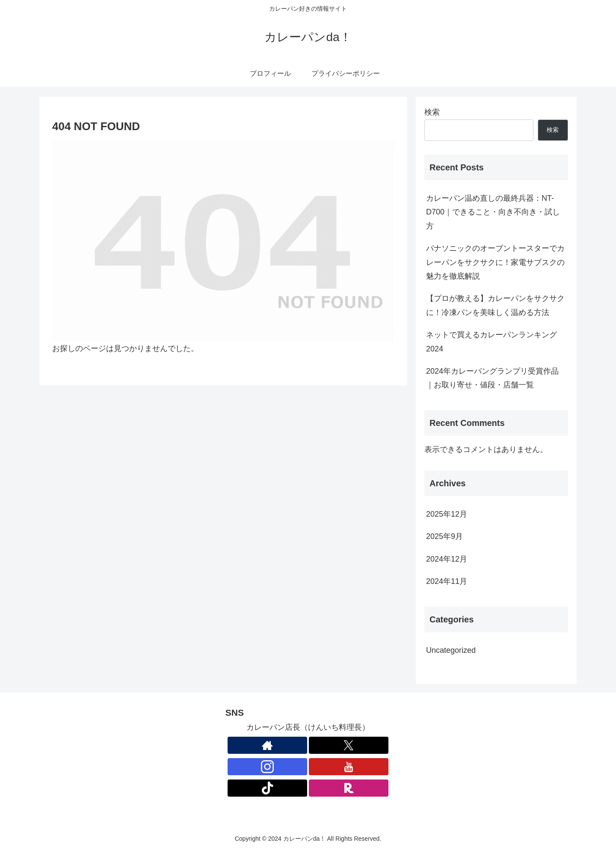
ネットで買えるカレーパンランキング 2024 (495, 342)
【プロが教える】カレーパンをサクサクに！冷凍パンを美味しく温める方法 (495, 305)
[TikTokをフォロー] (267, 788)
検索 (432, 112)
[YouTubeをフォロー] (349, 767)
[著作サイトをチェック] (267, 745)
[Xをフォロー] (349, 745)
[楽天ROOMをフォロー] (349, 788)
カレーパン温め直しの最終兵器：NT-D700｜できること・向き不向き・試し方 (493, 212)
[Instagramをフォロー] (267, 767)
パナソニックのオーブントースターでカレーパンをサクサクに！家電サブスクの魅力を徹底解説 (495, 262)
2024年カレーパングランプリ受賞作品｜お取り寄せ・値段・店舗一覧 (492, 378)
